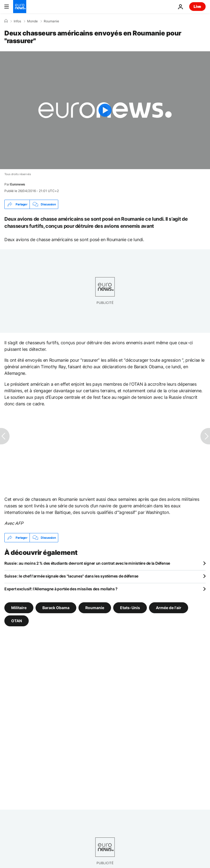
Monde (32, 21)
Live (197, 6)
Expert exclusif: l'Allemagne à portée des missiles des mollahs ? (61, 589)
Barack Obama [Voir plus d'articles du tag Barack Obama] (56, 608)
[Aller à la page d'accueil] (20, 7)
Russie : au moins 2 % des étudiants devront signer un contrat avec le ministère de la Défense (87, 563)
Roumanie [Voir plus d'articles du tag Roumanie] (95, 608)
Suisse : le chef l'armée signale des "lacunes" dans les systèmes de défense (71, 576)
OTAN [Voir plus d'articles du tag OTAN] (17, 621)
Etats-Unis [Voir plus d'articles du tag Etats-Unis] (130, 608)
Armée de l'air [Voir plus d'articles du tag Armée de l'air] (169, 608)
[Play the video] (105, 110)
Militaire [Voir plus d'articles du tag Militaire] (19, 608)
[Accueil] (6, 21)
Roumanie (51, 21)
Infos (17, 21)
